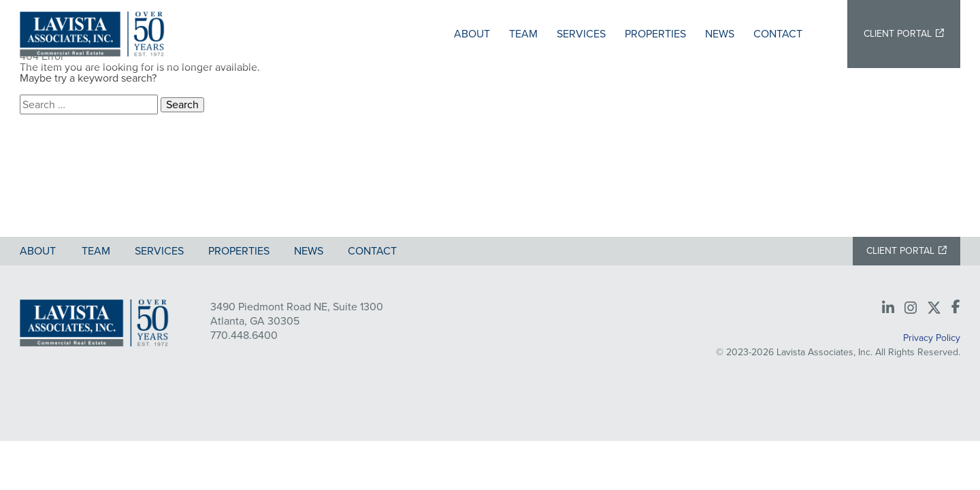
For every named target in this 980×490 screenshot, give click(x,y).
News (720, 34)
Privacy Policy (932, 338)
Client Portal (898, 34)
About (472, 34)
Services (581, 34)
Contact (778, 34)
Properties (655, 34)
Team (523, 34)
